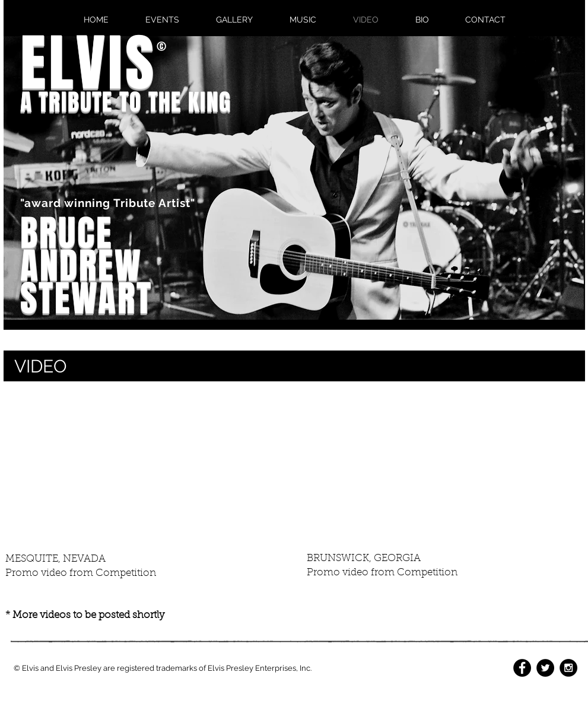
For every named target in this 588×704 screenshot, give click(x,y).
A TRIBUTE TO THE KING (126, 102)
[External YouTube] (143, 468)
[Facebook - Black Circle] (522, 668)
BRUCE (66, 233)
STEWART (86, 299)
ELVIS (89, 63)
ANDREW (81, 266)
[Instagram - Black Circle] (568, 668)
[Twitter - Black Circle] (545, 668)
